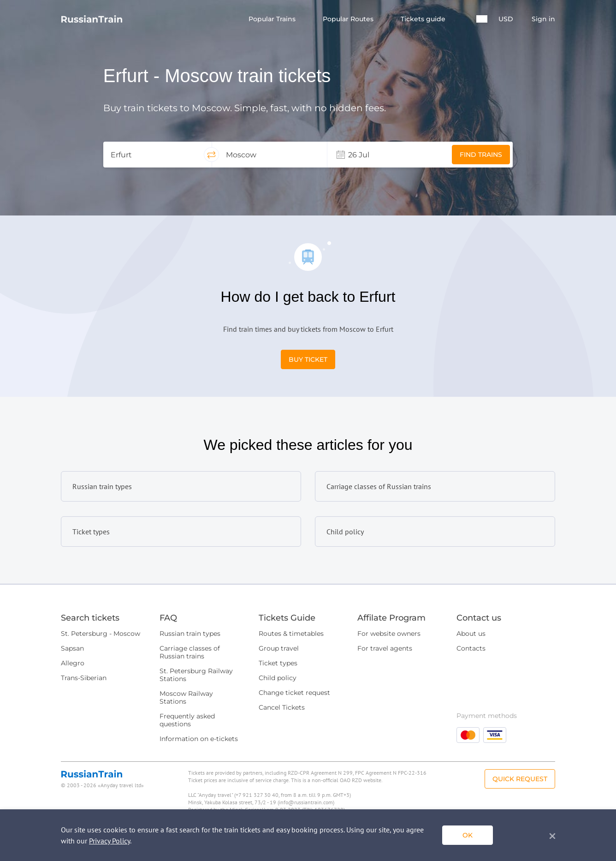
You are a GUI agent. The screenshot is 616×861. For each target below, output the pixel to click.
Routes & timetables (291, 634)
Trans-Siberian (84, 678)
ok (468, 835)
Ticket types (278, 663)
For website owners (389, 634)
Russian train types (190, 634)
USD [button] (506, 19)
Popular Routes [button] (349, 19)
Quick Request (520, 779)
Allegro (73, 663)
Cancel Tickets (282, 707)
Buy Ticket (308, 359)
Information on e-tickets (199, 739)
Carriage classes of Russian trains (190, 652)
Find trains (481, 155)
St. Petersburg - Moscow (101, 634)
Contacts (471, 648)
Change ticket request (294, 693)
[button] (482, 19)
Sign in (543, 19)
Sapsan (72, 648)
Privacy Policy (110, 841)
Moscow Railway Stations (186, 697)
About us (471, 634)
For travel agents (385, 648)
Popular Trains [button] (273, 19)
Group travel (279, 648)
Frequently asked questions (187, 720)
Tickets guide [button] (424, 19)
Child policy (278, 678)
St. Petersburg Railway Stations (196, 675)
